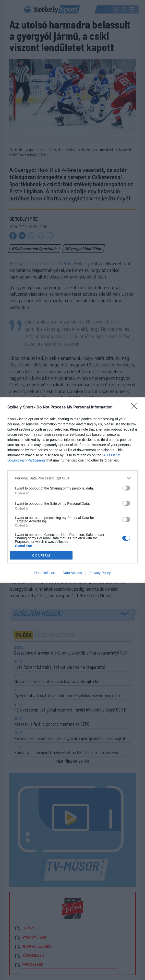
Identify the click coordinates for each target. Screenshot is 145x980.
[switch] (126, 488)
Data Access (72, 573)
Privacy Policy (100, 573)
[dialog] (72, 490)
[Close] (135, 407)
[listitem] (72, 478)
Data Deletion (45, 573)
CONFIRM (41, 555)
